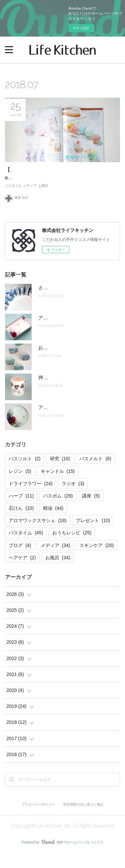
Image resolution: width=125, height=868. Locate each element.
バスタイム (13, 200)
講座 (91, 510)
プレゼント (93, 535)
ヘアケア (22, 572)
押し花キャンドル (57, 392)
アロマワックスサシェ (37, 535)
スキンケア (96, 560)
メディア (30, 200)
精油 (53, 523)
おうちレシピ (72, 547)
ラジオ (73, 498)
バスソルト (24, 473)
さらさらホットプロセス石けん (71, 302)
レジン (20, 486)
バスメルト (95, 473)
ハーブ (21, 510)
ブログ (20, 560)
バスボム (58, 510)
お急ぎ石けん (52, 362)
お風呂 (43, 200)
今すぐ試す (81, 28)
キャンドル (58, 486)
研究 (60, 473)
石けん (21, 523)
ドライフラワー (30, 498)
